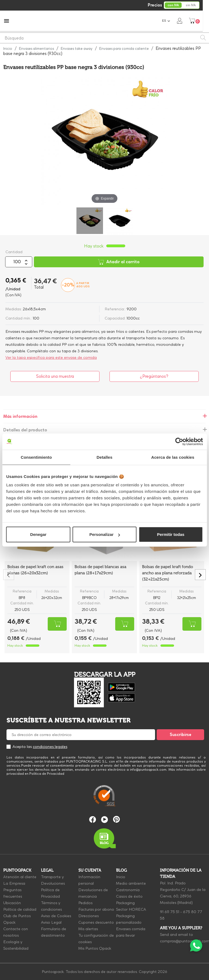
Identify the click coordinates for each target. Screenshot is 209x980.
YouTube (104, 820)
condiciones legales (50, 747)
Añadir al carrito (119, 262)
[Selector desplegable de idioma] (172, 21)
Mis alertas (88, 929)
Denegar (38, 534)
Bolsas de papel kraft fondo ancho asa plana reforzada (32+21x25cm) (168, 573)
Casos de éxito (129, 896)
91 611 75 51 (170, 912)
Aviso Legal (51, 922)
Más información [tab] (20, 416)
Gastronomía (128, 890)
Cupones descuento (96, 922)
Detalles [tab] (104, 457)
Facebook (93, 820)
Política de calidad (20, 909)
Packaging (125, 903)
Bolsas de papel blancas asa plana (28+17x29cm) (100, 570)
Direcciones (89, 916)
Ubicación (12, 903)
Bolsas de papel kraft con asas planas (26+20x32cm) (35, 570)
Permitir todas (171, 534)
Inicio (121, 877)
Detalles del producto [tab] (25, 430)
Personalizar (105, 534)
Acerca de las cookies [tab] (173, 457)
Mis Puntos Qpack (95, 948)
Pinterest (116, 819)
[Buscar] (104, 38)
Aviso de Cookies (56, 916)
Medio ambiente (131, 883)
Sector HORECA (131, 909)
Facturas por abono (96, 909)
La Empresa (14, 883)
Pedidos (85, 903)
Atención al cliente (20, 877)
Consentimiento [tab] (36, 457)
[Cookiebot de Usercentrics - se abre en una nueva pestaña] (179, 441)
